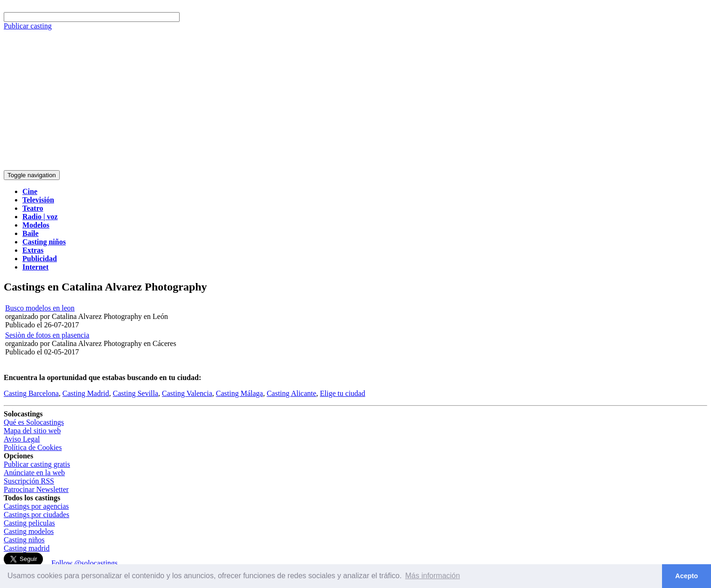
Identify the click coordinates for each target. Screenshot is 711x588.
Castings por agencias (36, 506)
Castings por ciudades (36, 515)
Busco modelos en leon (40, 308)
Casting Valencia (187, 393)
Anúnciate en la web (34, 473)
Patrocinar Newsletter (36, 489)
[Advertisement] (355, 100)
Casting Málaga (240, 393)
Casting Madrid (86, 393)
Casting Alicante (292, 393)
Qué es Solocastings (34, 422)
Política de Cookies (33, 447)
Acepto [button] (687, 576)
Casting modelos (29, 531)
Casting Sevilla (136, 393)
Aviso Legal (22, 439)
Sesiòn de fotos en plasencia (47, 335)
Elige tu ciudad (343, 393)
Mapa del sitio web (32, 431)
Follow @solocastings (84, 563)
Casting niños (24, 540)
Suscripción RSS (29, 481)
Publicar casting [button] (28, 26)
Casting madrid (27, 548)
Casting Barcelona (31, 393)
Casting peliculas (29, 523)
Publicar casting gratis (37, 464)
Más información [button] (433, 576)
